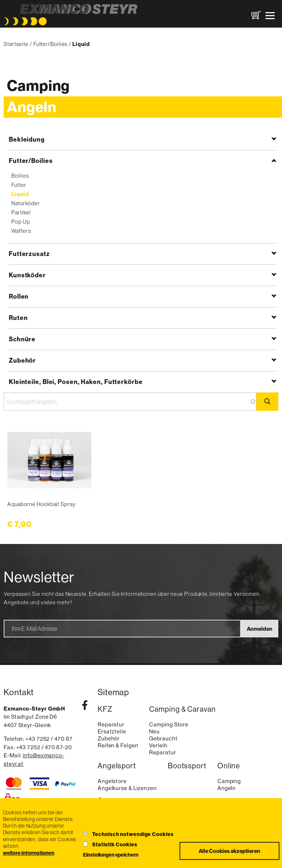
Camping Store (169, 724)
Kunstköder (27, 275)
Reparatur (111, 724)
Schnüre (22, 339)
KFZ (105, 709)
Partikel (21, 212)
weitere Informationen (29, 853)
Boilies (20, 176)
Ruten (18, 318)
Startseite (16, 44)
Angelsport (117, 766)
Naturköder (26, 203)
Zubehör (22, 360)
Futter (19, 185)
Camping (38, 86)
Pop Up (21, 222)
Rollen (19, 296)
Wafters (21, 231)
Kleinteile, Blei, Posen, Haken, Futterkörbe (76, 382)
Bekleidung (27, 139)
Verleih (158, 745)
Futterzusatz (29, 254)
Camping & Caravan (182, 709)
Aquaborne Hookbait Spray (41, 504)
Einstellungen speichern (111, 855)
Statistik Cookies (115, 844)
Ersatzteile (112, 731)
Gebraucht (163, 738)
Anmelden (260, 629)
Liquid (20, 194)
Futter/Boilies (51, 44)
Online (229, 766)
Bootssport (187, 766)
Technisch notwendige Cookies (133, 834)
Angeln (32, 107)
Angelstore (112, 781)
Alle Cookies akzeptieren (229, 851)
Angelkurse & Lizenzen (127, 788)
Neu (154, 731)
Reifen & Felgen (118, 745)
